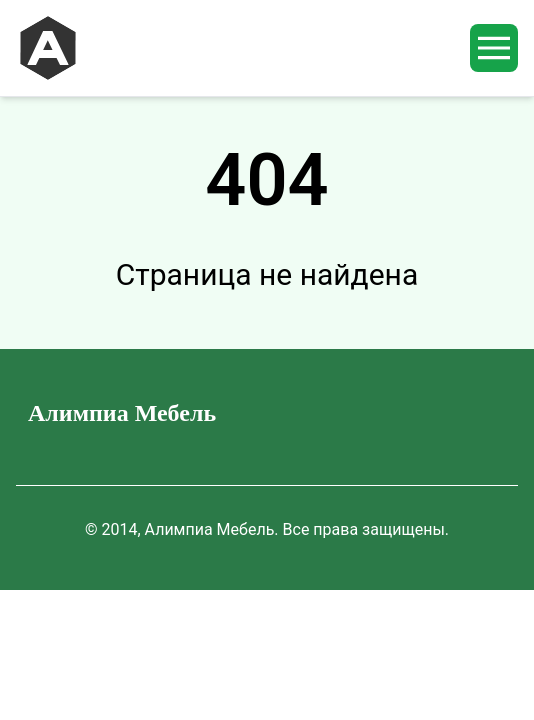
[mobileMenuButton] (494, 48)
